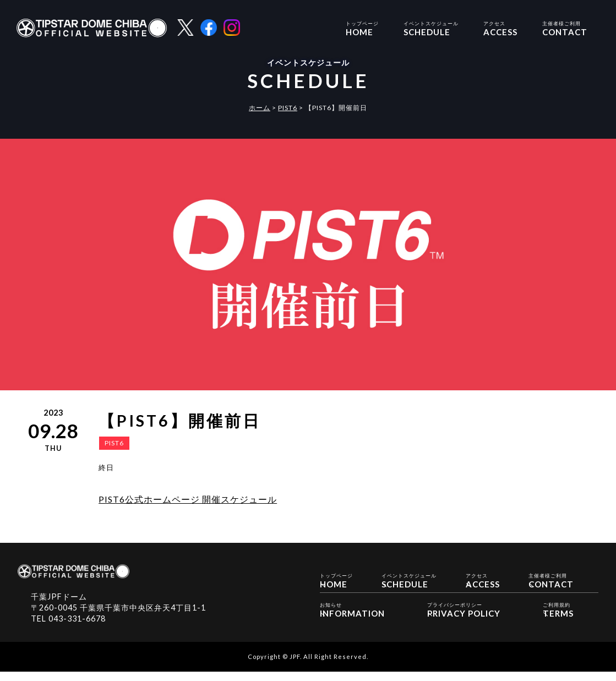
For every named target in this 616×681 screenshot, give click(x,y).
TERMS (558, 619)
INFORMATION (352, 619)
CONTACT (565, 28)
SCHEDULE (431, 28)
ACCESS (500, 28)
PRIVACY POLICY (464, 619)
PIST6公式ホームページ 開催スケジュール (188, 499)
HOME (362, 28)
